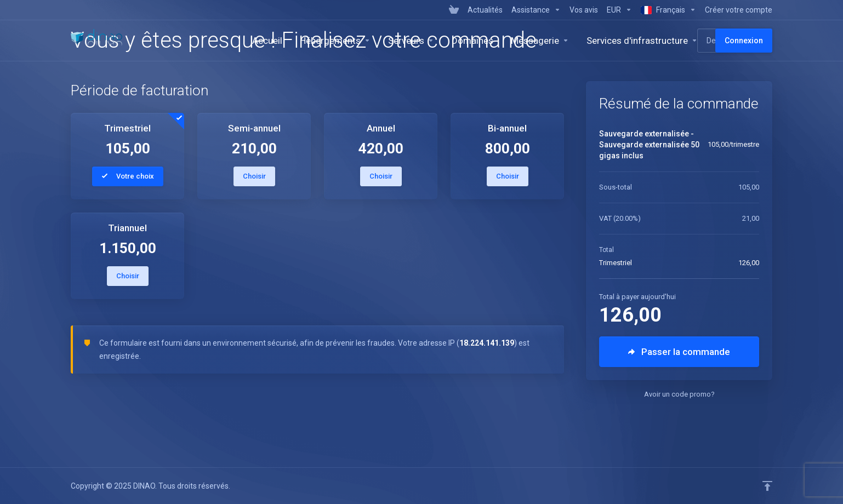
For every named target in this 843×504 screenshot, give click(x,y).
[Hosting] (335, 41)
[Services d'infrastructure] (642, 41)
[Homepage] (267, 41)
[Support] (536, 10)
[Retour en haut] (767, 486)
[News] (485, 10)
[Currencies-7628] (619, 10)
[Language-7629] (668, 10)
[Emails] (540, 41)
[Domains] (472, 41)
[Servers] (411, 41)
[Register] (736, 10)
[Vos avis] (584, 10)
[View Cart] (454, 10)
